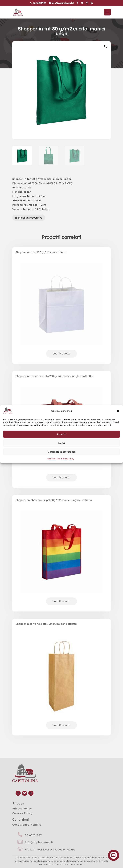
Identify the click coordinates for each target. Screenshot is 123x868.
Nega (62, 443)
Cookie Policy (53, 459)
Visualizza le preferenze (62, 452)
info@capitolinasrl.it (39, 842)
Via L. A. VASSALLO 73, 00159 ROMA (50, 849)
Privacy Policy (68, 459)
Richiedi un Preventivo (29, 218)
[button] (118, 411)
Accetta (61, 434)
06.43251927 (33, 835)
